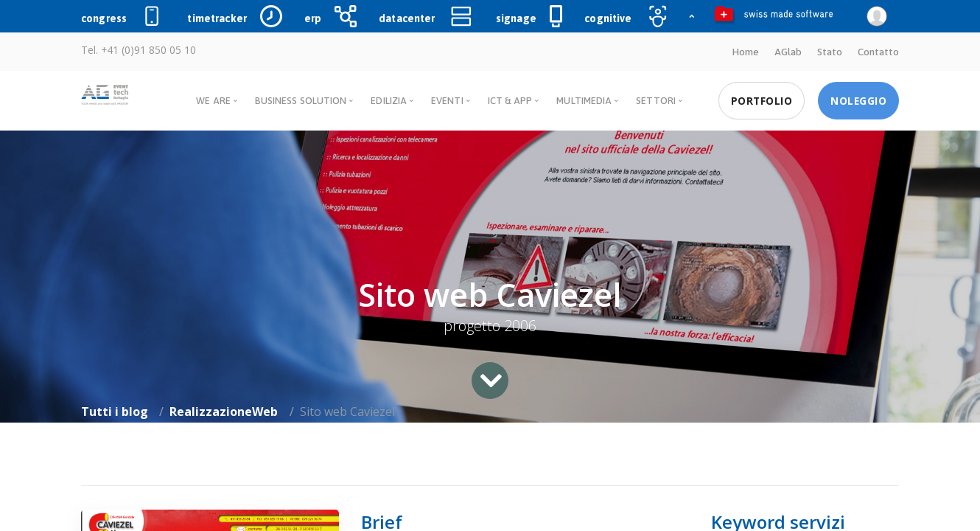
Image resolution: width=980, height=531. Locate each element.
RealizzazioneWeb (224, 412)
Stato (830, 52)
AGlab (788, 52)
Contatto (878, 52)
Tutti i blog (115, 412)
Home (745, 52)
